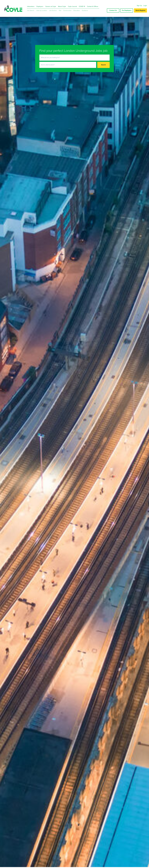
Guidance (85, 11)
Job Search (31, 11)
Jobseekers (31, 6)
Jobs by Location (42, 11)
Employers (40, 6)
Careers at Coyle (51, 6)
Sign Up (139, 6)
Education (77, 11)
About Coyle (62, 6)
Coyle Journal (72, 6)
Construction (67, 11)
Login (145, 6)
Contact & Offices (93, 6)
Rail (60, 11)
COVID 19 (82, 6)
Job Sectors (53, 11)
